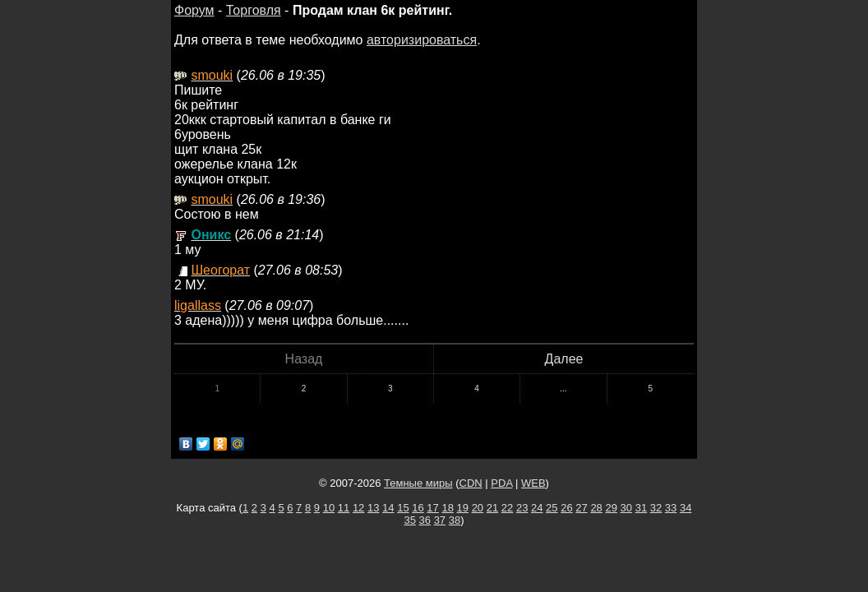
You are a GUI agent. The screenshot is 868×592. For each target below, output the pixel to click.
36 (425, 520)
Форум (194, 10)
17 (432, 508)
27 (581, 508)
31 (641, 508)
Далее (564, 359)
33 (671, 508)
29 (611, 508)
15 (403, 508)
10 (329, 508)
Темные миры (418, 483)
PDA (501, 483)
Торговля (254, 10)
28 (596, 508)
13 (373, 508)
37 (440, 520)
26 (566, 508)
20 (478, 508)
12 (358, 508)
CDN (471, 483)
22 (507, 508)
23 (522, 508)
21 (492, 508)
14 (388, 508)
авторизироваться (422, 40)
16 (418, 508)
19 (463, 508)
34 (686, 508)
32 (656, 508)
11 (344, 508)
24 (537, 508)
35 (409, 520)
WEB (533, 483)
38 (455, 520)
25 (552, 508)
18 (447, 508)
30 (626, 508)
